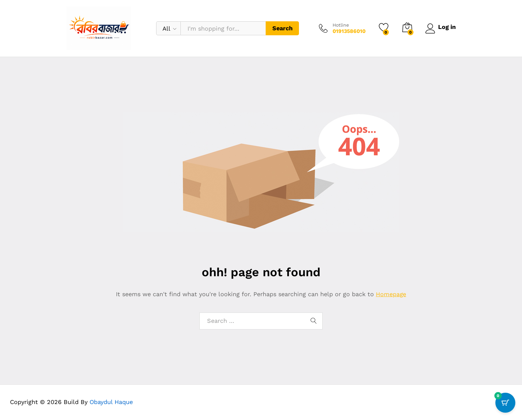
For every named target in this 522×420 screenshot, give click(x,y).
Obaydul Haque (111, 402)
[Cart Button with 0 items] (505, 403)
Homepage (391, 294)
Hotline (339, 25)
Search (281, 28)
